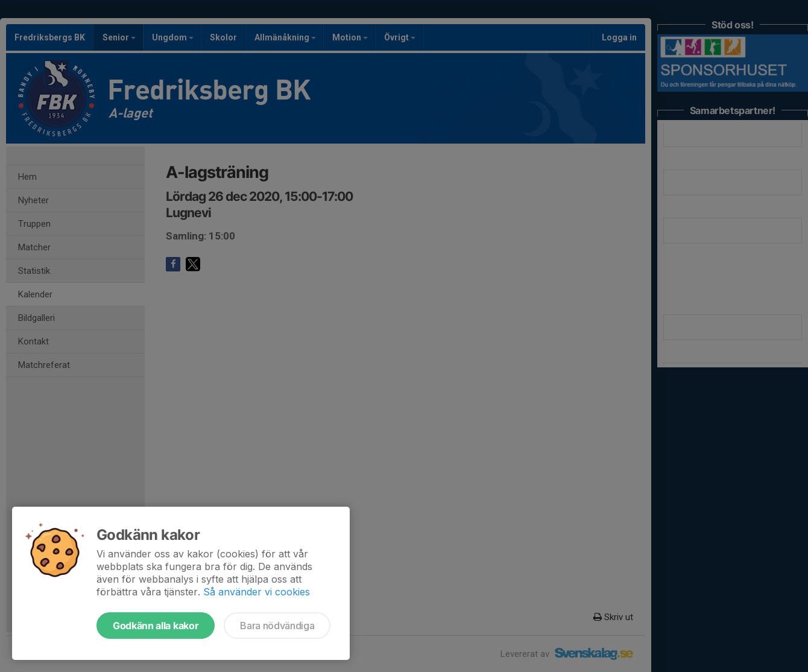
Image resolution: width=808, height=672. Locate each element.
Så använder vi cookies (257, 592)
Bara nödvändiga (277, 626)
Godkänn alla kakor (156, 626)
